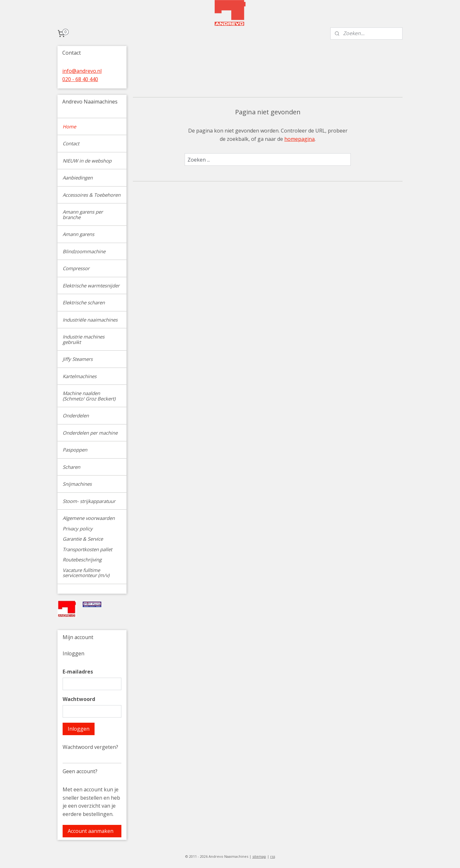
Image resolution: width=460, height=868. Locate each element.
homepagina (299, 139)
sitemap (259, 856)
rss (273, 856)
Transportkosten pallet (87, 549)
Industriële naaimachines (90, 320)
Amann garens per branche (83, 214)
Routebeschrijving (82, 560)
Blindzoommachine (84, 251)
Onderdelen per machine (90, 433)
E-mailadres (78, 672)
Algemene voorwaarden (89, 518)
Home (69, 126)
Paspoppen (75, 450)
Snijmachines (77, 484)
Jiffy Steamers (78, 359)
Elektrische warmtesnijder (91, 286)
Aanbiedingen (78, 178)
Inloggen (79, 729)
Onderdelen (76, 415)
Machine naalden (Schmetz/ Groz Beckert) (89, 396)
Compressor (76, 268)
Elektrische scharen (84, 302)
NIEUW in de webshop (87, 161)
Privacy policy (78, 529)
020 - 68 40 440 (80, 79)
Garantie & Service (83, 539)
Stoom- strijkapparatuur (89, 501)
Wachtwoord (79, 699)
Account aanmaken (91, 831)
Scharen (71, 467)
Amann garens (78, 234)
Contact (71, 143)
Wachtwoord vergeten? (90, 747)
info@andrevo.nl (82, 71)
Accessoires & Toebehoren (92, 195)
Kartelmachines (80, 376)
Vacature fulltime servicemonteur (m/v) (86, 573)
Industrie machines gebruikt (84, 339)
